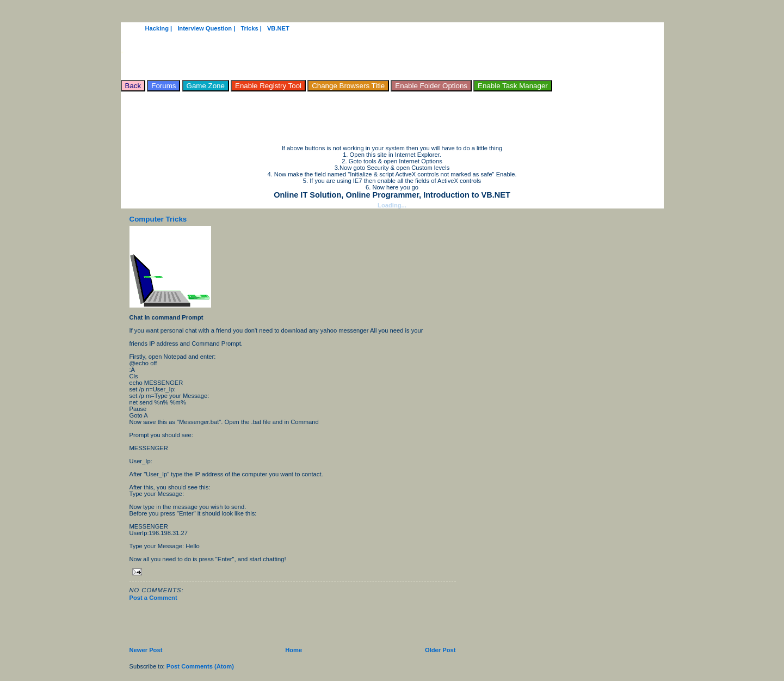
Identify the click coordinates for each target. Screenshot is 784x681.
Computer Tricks (158, 219)
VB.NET (278, 28)
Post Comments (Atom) (200, 666)
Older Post (440, 650)
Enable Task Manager (513, 86)
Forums (163, 86)
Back (133, 86)
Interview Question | (206, 28)
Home (294, 650)
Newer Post (146, 650)
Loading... (392, 205)
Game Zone (206, 86)
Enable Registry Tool (268, 86)
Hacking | (159, 28)
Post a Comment (153, 598)
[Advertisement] (319, 116)
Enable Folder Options (431, 86)
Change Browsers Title (348, 86)
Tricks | (251, 28)
